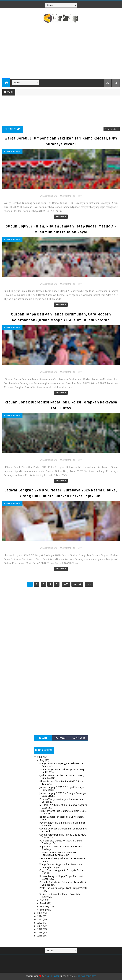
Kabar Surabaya (12, 151)
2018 (40, 936)
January (44, 910)
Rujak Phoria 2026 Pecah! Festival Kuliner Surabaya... (61, 848)
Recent (43, 738)
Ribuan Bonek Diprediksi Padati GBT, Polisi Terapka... (61, 783)
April (43, 900)
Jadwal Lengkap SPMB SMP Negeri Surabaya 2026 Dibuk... (63, 794)
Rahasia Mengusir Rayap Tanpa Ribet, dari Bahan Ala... (61, 877)
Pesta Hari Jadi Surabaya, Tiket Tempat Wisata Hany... (63, 889)
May (43, 760)
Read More (61, 217)
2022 (40, 923)
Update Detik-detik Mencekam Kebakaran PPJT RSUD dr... (64, 830)
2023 (40, 919)
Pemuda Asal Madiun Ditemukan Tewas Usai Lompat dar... (63, 883)
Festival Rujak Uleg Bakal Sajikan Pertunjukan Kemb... (63, 860)
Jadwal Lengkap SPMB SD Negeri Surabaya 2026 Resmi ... (62, 789)
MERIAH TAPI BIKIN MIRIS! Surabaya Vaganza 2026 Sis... (63, 806)
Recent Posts (13, 129)
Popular (61, 738)
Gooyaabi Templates (86, 976)
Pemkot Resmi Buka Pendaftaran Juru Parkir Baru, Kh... (62, 824)
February (45, 906)
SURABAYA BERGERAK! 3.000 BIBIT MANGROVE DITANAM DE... (58, 854)
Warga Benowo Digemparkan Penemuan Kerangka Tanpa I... (61, 866)
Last (89, 584)
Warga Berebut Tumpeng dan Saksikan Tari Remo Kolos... (62, 765)
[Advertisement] (61, 52)
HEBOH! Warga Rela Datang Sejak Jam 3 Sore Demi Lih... (63, 812)
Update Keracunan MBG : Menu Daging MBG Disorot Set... (63, 836)
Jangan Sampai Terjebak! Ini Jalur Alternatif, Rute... (62, 818)
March (44, 903)
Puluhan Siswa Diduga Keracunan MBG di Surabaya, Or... (61, 842)
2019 (40, 932)
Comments (79, 738)
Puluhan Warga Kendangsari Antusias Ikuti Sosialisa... (61, 800)
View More (113, 129)
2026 (40, 757)
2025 (40, 913)
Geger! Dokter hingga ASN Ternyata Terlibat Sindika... (62, 872)
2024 (40, 916)
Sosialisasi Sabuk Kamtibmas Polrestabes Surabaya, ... (61, 895)
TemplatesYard (52, 976)
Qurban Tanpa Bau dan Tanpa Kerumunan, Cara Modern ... (62, 777)
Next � (77, 584)
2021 (40, 926)
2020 (40, 929)
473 (66, 584)
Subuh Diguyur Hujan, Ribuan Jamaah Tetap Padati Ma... (62, 771)
